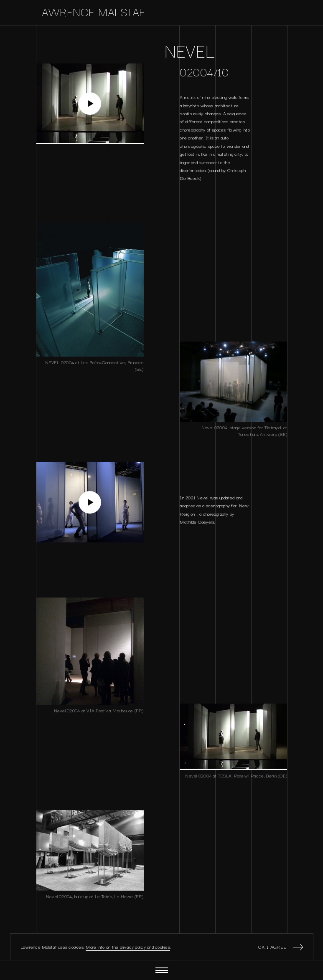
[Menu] (162, 970)
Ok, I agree (281, 947)
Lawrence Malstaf (91, 11)
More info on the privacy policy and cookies (128, 947)
